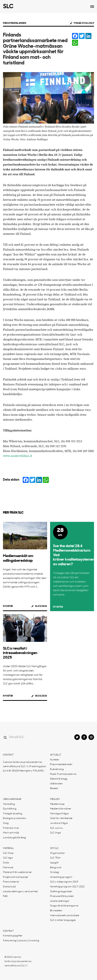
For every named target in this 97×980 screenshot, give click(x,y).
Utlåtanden (56, 784)
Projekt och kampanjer (16, 877)
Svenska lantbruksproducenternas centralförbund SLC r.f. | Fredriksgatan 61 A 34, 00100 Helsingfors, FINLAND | (25, 767)
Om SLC (54, 848)
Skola (6, 863)
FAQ (5, 896)
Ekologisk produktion (15, 818)
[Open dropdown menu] (92, 7)
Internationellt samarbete (65, 916)
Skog (6, 823)
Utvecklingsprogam (61, 877)
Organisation (58, 853)
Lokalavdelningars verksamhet (20, 892)
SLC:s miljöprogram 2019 (64, 882)
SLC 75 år (55, 858)
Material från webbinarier (18, 872)
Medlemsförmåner (61, 809)
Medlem (55, 799)
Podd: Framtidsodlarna (63, 774)
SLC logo (8, 858)
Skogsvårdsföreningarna (64, 906)
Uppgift (54, 863)
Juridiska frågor (59, 823)
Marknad (8, 868)
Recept (54, 788)
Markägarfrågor (60, 814)
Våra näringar (12, 799)
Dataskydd (9, 887)
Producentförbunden (62, 896)
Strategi (55, 872)
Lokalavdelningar (60, 901)
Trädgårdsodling (13, 814)
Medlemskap (57, 804)
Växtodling (9, 804)
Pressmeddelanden (15, 23)
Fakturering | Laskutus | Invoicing (21, 941)
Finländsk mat (11, 828)
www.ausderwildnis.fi (18, 456)
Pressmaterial (11, 882)
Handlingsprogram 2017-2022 (67, 887)
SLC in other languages (63, 920)
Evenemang (57, 769)
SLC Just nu (57, 828)
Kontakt (8, 755)
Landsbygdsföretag (15, 838)
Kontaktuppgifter (13, 936)
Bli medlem (56, 911)
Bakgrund (56, 868)
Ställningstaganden (61, 892)
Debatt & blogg (59, 779)
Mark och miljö (11, 833)
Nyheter (8, 606)
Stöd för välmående (61, 818)
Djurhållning (10, 809)
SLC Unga (56, 833)
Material (8, 848)
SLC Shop (8, 853)
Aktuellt (56, 755)
